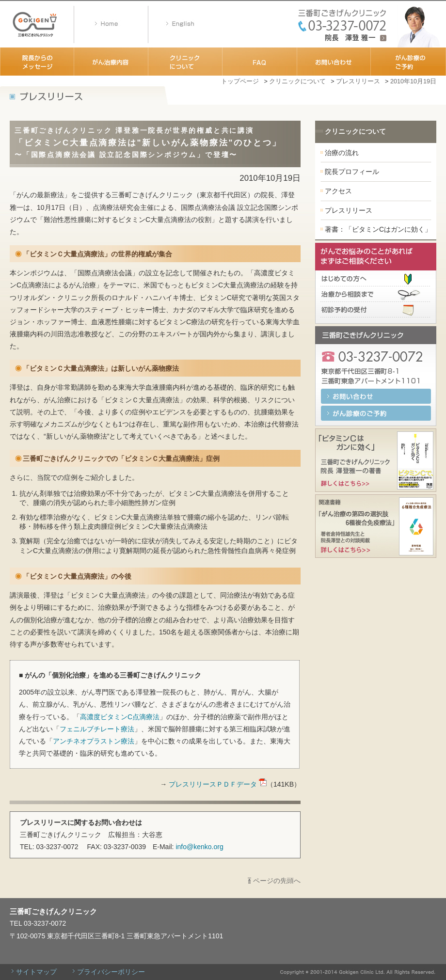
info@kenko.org (199, 847)
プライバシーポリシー (111, 972)
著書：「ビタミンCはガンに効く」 (378, 229)
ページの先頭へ (277, 881)
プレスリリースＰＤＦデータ (218, 784)
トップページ (240, 81)
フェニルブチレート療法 (97, 729)
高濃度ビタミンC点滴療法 (120, 717)
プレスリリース (358, 81)
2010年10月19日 (413, 81)
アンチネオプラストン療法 (94, 741)
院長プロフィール (352, 172)
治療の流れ (342, 153)
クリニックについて (297, 81)
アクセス (338, 191)
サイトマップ (36, 972)
